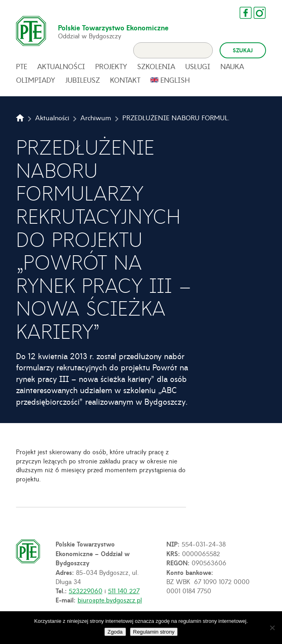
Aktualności (61, 69)
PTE (22, 69)
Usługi (198, 69)
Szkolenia (156, 69)
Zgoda (115, 632)
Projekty (111, 69)
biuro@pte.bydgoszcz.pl (110, 602)
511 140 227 (124, 593)
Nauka (232, 69)
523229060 (86, 593)
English (175, 82)
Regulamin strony (154, 632)
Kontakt (125, 82)
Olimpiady (36, 82)
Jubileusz (83, 82)
